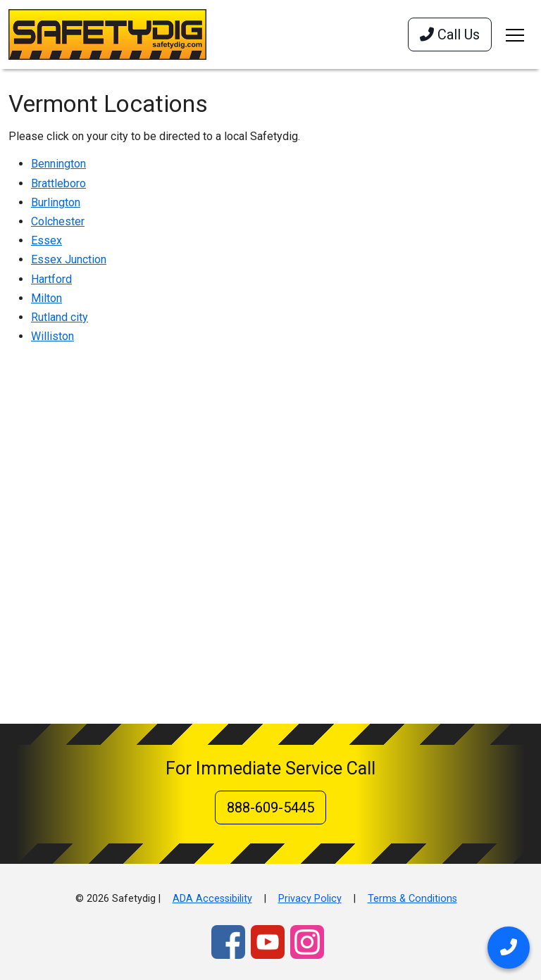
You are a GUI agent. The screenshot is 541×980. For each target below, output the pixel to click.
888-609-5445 (270, 808)
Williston (52, 336)
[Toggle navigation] (515, 34)
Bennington (58, 164)
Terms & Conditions (412, 899)
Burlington (56, 202)
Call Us (450, 34)
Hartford (51, 279)
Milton (46, 298)
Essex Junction (69, 259)
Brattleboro (58, 183)
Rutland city (60, 317)
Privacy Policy (310, 899)
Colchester (58, 221)
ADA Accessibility (212, 899)
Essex (46, 240)
